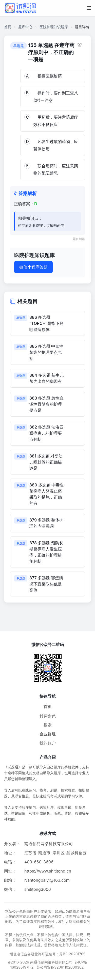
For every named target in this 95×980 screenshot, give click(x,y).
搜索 (48, 725)
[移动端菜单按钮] (89, 8)
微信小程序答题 (33, 267)
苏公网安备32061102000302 (60, 967)
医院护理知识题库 (54, 27)
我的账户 (48, 743)
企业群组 (48, 734)
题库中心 (25, 27)
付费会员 (48, 716)
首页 (8, 27)
